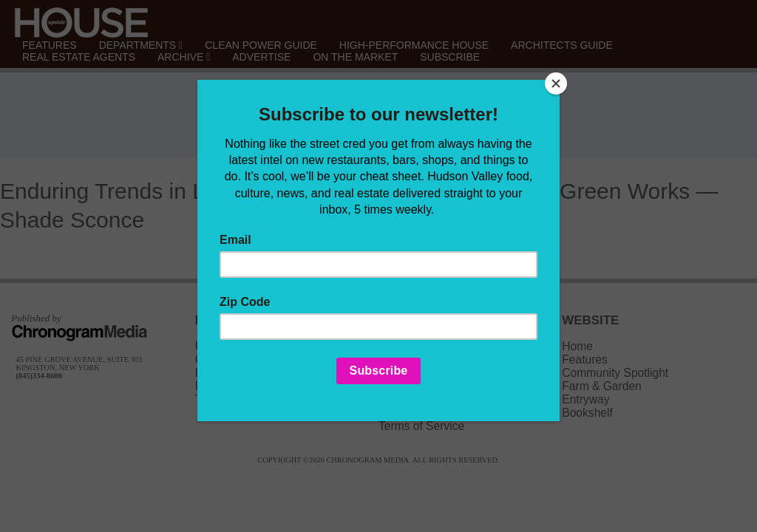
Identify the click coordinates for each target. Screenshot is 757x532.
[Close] (556, 83)
